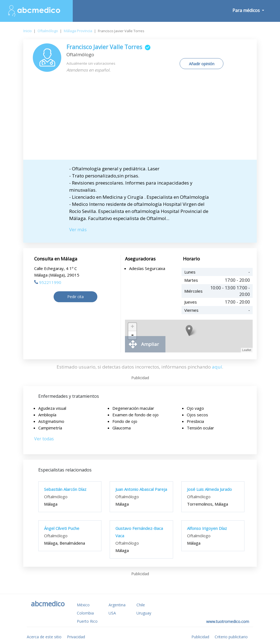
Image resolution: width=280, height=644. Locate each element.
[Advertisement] (140, 119)
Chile (141, 605)
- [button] (132, 335)
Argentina (117, 605)
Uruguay (144, 613)
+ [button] (132, 327)
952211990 (48, 282)
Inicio (27, 31)
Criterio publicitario (231, 637)
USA (112, 613)
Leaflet (247, 350)
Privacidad (76, 637)
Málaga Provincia (78, 31)
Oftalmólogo (48, 31)
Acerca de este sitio (44, 637)
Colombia (85, 613)
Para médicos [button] (247, 10)
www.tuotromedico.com (228, 621)
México (83, 605)
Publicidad (200, 637)
